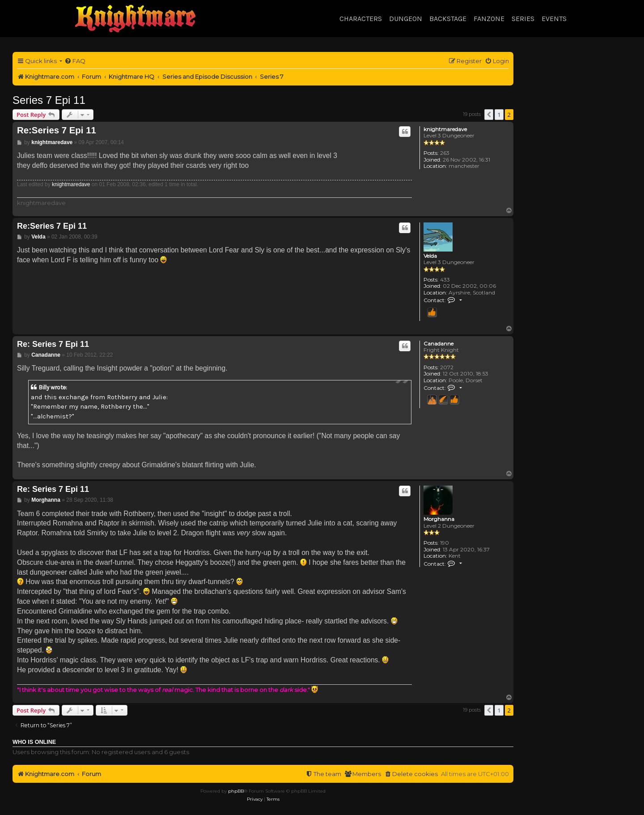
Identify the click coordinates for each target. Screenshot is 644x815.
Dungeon (406, 19)
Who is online (34, 742)
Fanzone (489, 19)
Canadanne (439, 344)
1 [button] (499, 115)
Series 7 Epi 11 (49, 100)
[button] (489, 115)
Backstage (448, 19)
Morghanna (439, 519)
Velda (430, 256)
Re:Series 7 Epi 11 (57, 130)
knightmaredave (445, 129)
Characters (361, 19)
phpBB (236, 791)
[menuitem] (75, 61)
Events (554, 19)
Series (523, 19)
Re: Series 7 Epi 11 (53, 344)
